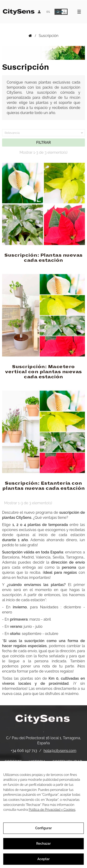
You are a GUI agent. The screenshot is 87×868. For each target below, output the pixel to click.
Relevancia (44, 133)
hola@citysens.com (60, 751)
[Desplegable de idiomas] (48, 12)
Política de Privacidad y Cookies (52, 810)
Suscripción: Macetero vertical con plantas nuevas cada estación (43, 372)
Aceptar (43, 859)
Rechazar (43, 844)
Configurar (44, 828)
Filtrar (43, 143)
